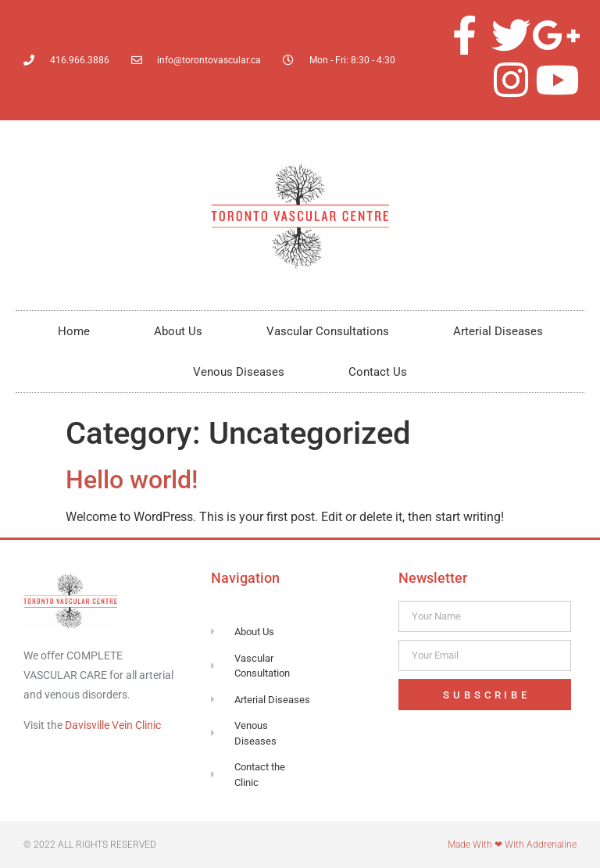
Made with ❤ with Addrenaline (512, 845)
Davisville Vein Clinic (113, 725)
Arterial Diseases (498, 331)
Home (74, 331)
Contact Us (378, 372)
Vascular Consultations (328, 331)
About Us (178, 331)
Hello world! (132, 480)
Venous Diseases (239, 372)
